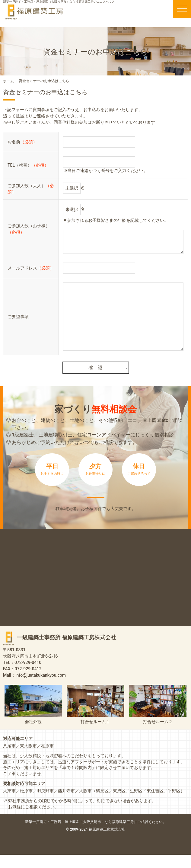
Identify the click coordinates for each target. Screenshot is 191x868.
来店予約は (95, 504)
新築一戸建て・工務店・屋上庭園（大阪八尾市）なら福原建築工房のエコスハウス (59, 2)
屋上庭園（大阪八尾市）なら (116, 835)
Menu (182, 9)
